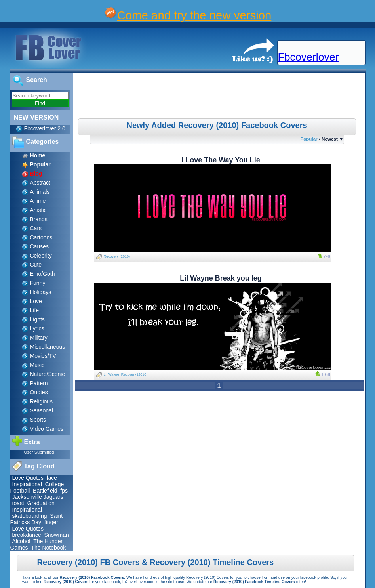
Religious (42, 401)
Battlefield (45, 491)
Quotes (39, 392)
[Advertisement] (220, 97)
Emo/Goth (43, 274)
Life (35, 310)
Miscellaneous (48, 347)
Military (39, 338)
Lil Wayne (111, 374)
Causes (39, 246)
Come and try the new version (194, 15)
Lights (37, 319)
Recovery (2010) (117, 256)
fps (64, 491)
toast (18, 503)
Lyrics (37, 328)
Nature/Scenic (48, 374)
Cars (36, 228)
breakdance (27, 535)
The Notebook (48, 548)
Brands (39, 219)
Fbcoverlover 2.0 (45, 128)
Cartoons (41, 237)
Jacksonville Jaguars (38, 497)
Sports (38, 420)
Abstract (40, 183)
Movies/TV (43, 356)
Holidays (41, 292)
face (52, 478)
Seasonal (42, 410)
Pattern (39, 383)
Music (37, 365)
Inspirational (27, 484)
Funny (38, 283)
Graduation (41, 503)
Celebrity (41, 256)
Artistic (38, 210)
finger (51, 522)
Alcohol (21, 541)
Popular (309, 139)
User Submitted (39, 452)
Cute (36, 265)
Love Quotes (28, 478)
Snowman (56, 535)
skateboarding (30, 516)
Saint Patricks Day (37, 519)
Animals (40, 192)
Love (36, 301)
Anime (38, 201)
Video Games (47, 429)
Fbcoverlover (308, 57)
